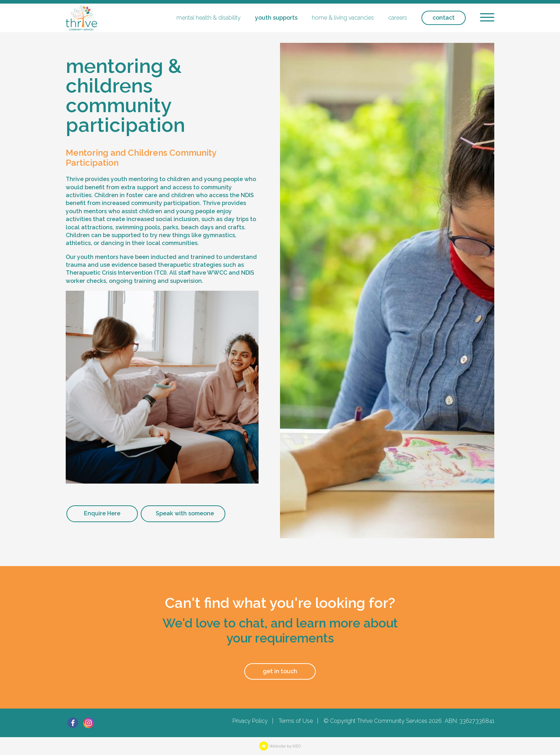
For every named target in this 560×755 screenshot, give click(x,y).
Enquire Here (102, 513)
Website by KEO (280, 746)
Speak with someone (185, 513)
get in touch (280, 671)
